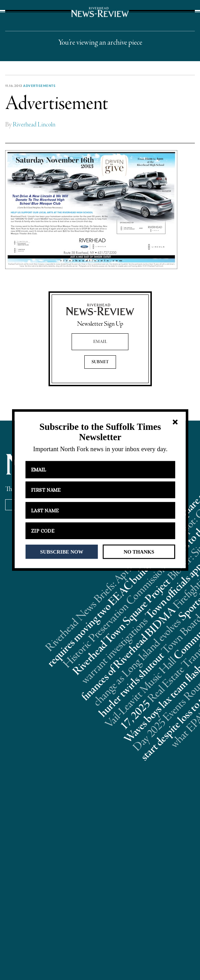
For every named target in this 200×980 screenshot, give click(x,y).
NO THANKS (139, 552)
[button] (100, 432)
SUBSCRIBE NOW (61, 552)
